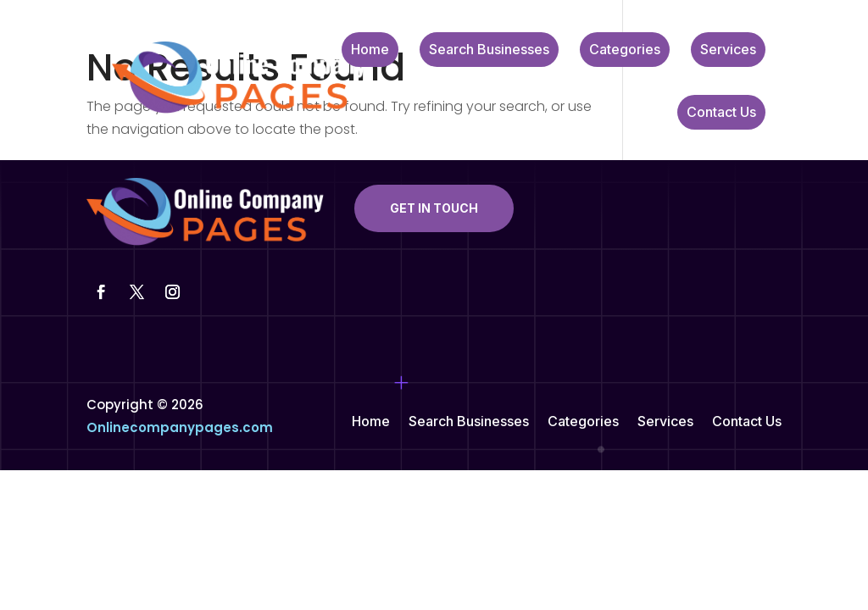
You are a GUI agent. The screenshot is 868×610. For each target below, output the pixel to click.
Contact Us (721, 113)
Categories (625, 50)
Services (728, 50)
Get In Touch (434, 208)
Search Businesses (489, 50)
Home (370, 50)
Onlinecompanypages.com (180, 427)
